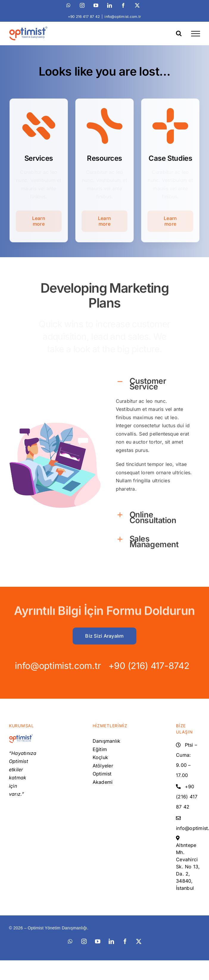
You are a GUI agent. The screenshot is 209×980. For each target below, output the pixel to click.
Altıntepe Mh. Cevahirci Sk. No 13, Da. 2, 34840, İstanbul (188, 867)
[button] (154, 379)
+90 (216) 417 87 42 (187, 797)
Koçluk (100, 757)
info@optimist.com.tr (123, 17)
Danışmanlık (105, 741)
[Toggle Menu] (196, 34)
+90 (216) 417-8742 (143, 666)
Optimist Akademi (103, 778)
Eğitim (100, 749)
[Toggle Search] (179, 33)
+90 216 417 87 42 (84, 17)
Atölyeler (103, 766)
